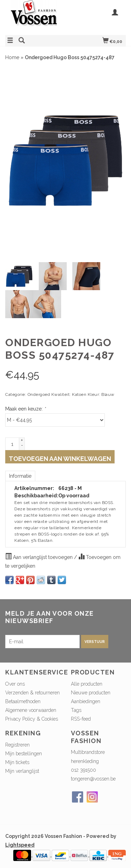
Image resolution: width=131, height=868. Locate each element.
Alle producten (87, 684)
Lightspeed (20, 845)
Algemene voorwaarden (31, 710)
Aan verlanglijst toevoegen (40, 556)
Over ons (15, 684)
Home (12, 57)
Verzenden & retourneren (32, 693)
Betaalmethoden (23, 701)
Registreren (17, 745)
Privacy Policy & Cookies (32, 719)
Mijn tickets (17, 762)
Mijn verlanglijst (22, 771)
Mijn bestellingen (24, 754)
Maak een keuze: (25, 409)
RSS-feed (81, 719)
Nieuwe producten (91, 693)
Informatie (20, 476)
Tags (76, 710)
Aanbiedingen (86, 701)
